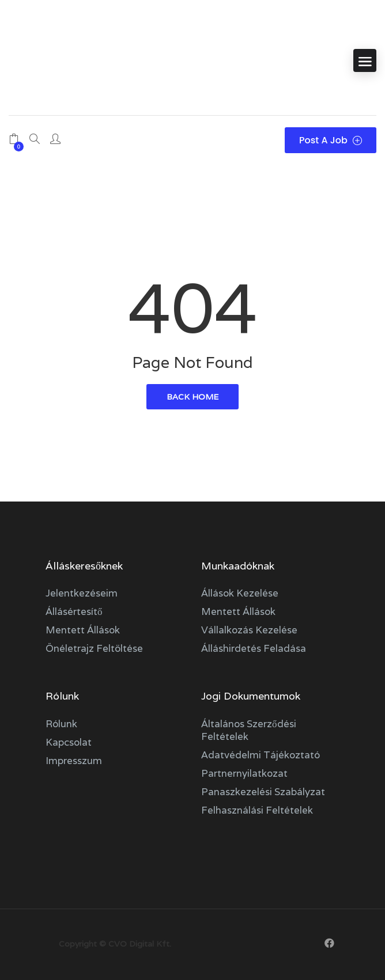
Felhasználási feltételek (257, 810)
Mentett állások (83, 630)
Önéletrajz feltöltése (94, 648)
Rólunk (61, 724)
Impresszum (74, 761)
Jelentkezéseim (82, 593)
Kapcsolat (69, 742)
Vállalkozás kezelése (249, 630)
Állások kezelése (240, 593)
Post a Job (331, 140)
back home (192, 397)
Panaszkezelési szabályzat (263, 792)
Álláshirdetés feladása (254, 648)
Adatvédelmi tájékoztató (261, 755)
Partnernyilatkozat (244, 773)
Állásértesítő (74, 611)
